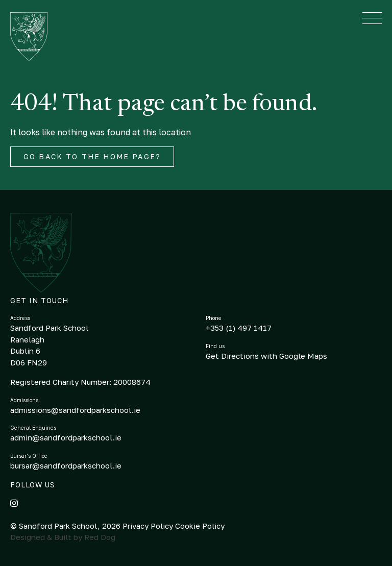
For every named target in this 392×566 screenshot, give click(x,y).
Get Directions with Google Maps (266, 356)
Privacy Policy (149, 526)
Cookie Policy (200, 526)
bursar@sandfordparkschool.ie (66, 465)
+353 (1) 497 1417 (239, 328)
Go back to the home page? (92, 156)
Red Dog (100, 537)
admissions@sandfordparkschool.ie (75, 410)
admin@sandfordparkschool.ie (66, 437)
